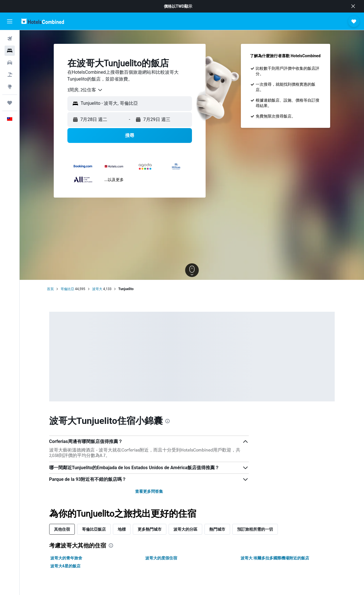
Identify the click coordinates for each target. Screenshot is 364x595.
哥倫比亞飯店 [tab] (94, 529)
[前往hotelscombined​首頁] (43, 21)
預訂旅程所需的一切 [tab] (255, 529)
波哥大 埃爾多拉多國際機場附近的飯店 (275, 558)
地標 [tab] (122, 529)
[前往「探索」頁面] (10, 87)
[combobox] (85, 90)
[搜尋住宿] (10, 51)
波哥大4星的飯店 (65, 566)
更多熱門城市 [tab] (150, 529)
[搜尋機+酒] (10, 75)
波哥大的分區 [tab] (185, 529)
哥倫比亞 (67, 289)
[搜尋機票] (10, 39)
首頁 (50, 289)
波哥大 (97, 289)
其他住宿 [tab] (62, 529)
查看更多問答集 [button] (149, 491)
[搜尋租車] (10, 63)
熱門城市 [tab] (217, 529)
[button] (353, 6)
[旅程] (10, 103)
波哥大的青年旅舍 (66, 558)
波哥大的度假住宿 (161, 558)
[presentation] (167, 421)
